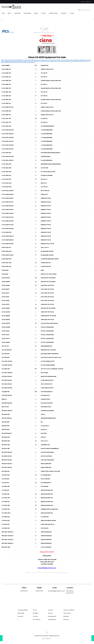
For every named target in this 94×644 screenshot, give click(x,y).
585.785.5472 (24, 591)
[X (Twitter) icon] (85, 2)
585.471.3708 (39, 591)
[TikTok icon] (87, 2)
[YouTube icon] (91, 2)
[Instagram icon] (89, 2)
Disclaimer (66, 616)
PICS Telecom (37, 619)
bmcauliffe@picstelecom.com (47, 568)
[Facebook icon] (83, 2)
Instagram (36, 613)
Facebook (20, 616)
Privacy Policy (67, 613)
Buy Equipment (52, 616)
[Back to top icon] (47, 632)
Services (50, 613)
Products (51, 610)
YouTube (35, 616)
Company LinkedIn (23, 610)
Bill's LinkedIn (21, 613)
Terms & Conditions (69, 610)
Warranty (66, 619)
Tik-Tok (35, 610)
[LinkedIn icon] (82, 2)
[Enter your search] (85, 10)
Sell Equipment (52, 619)
